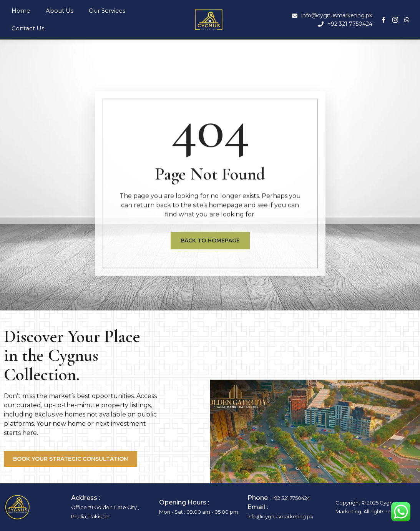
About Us (60, 11)
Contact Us (28, 28)
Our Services (107, 11)
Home (21, 11)
